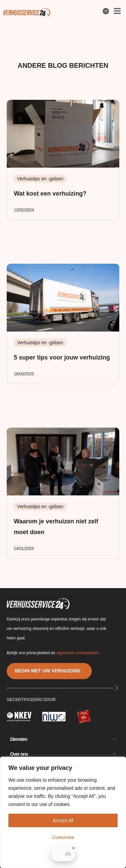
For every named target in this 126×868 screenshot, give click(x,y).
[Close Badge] (74, 848)
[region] (63, 812)
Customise (63, 837)
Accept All (63, 820)
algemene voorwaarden (77, 653)
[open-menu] (106, 12)
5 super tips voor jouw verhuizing (62, 357)
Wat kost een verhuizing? (50, 194)
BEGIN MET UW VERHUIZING (48, 671)
